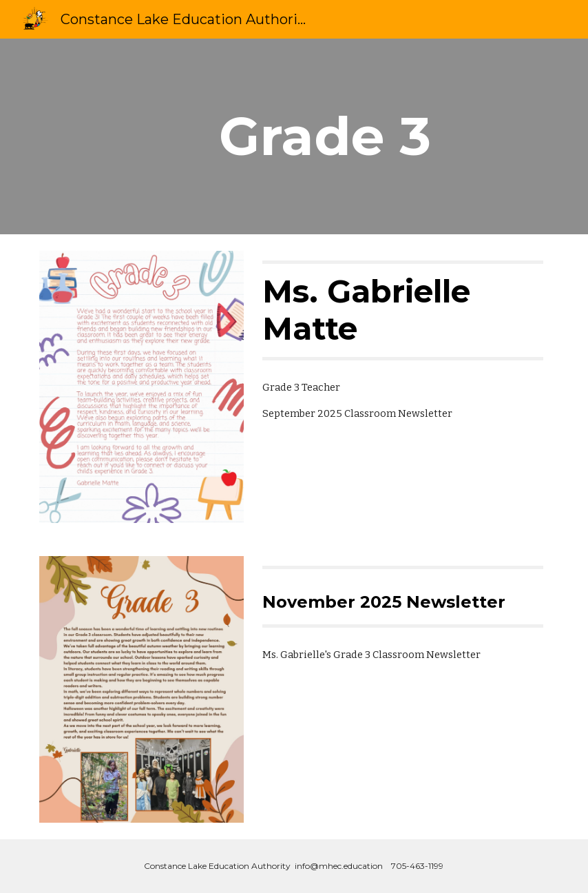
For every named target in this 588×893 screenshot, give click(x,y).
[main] (381, 136)
